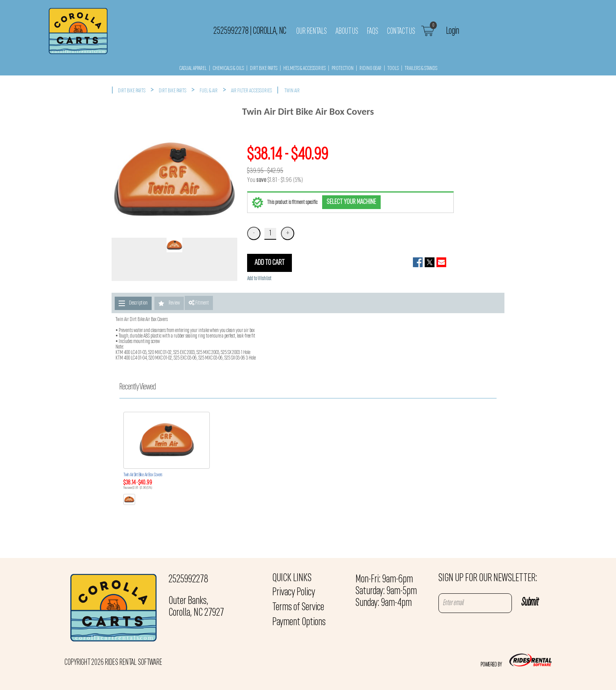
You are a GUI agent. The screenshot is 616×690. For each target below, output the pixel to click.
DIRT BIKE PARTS (264, 69)
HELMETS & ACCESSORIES (304, 69)
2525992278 (188, 580)
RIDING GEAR (370, 69)
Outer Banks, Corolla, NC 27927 (196, 607)
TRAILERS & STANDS (421, 69)
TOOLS (393, 69)
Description (138, 303)
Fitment (199, 303)
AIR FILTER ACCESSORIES (251, 91)
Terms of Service (298, 607)
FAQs (373, 31)
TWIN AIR (292, 91)
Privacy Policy (294, 593)
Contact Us (401, 31)
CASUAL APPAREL (193, 69)
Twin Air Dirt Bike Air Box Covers (143, 475)
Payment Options (299, 622)
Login (453, 31)
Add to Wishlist (259, 279)
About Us (347, 31)
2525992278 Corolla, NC (250, 31)
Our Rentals (312, 31)
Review (174, 303)
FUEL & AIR (209, 91)
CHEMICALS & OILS (228, 69)
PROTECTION (343, 69)
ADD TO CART (269, 263)
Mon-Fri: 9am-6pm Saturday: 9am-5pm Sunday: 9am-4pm (386, 591)
